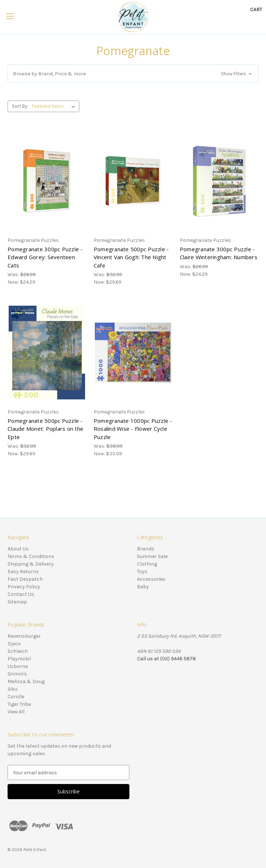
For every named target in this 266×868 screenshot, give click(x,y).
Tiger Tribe (19, 704)
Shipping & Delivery (31, 564)
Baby (143, 587)
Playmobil (19, 659)
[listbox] (55, 106)
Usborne (18, 666)
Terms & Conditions (31, 556)
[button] (133, 74)
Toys (142, 572)
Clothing (147, 564)
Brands (146, 549)
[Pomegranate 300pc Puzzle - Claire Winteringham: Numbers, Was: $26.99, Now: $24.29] (219, 181)
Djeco (14, 644)
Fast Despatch (25, 579)
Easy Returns (23, 572)
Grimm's (17, 674)
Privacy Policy (24, 587)
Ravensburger (24, 636)
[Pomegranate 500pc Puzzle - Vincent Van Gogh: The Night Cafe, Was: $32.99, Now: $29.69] (133, 181)
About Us (18, 549)
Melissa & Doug (26, 681)
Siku (12, 689)
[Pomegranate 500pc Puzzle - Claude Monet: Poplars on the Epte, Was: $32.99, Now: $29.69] (47, 352)
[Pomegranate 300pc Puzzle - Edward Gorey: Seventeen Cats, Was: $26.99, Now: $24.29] (47, 181)
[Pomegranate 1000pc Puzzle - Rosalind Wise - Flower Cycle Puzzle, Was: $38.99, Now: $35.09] (133, 352)
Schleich (18, 651)
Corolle (16, 697)
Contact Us (21, 594)
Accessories (151, 579)
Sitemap (17, 602)
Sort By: (20, 106)
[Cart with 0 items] (256, 10)
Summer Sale (152, 556)
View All (16, 712)
